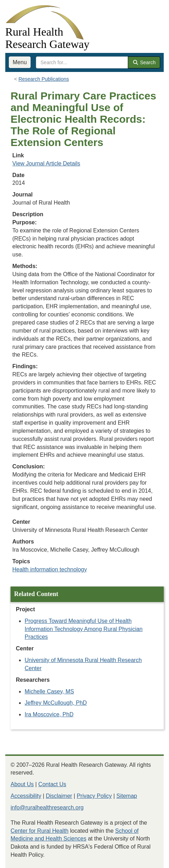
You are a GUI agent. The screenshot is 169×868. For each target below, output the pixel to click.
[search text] (82, 62)
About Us (22, 784)
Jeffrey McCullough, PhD (56, 703)
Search (144, 62)
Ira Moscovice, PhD (49, 714)
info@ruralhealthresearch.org (47, 808)
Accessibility (26, 796)
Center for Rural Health (40, 831)
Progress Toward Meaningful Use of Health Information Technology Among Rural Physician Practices (84, 629)
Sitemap (127, 796)
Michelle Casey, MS (49, 691)
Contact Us (52, 784)
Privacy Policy (94, 796)
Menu (20, 62)
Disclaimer (59, 796)
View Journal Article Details (46, 163)
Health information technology (50, 569)
